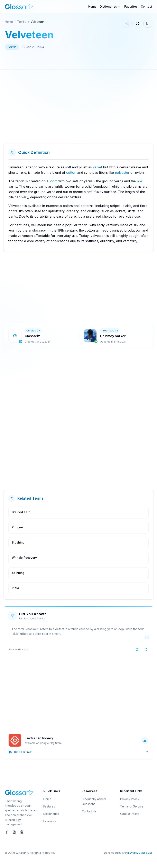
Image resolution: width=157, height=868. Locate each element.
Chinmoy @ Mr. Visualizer (137, 853)
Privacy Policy (130, 799)
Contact (146, 6)
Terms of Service (132, 806)
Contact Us (89, 811)
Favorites (131, 6)
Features (49, 806)
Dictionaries (51, 814)
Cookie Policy (130, 814)
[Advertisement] (78, 108)
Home (92, 6)
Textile (22, 22)
